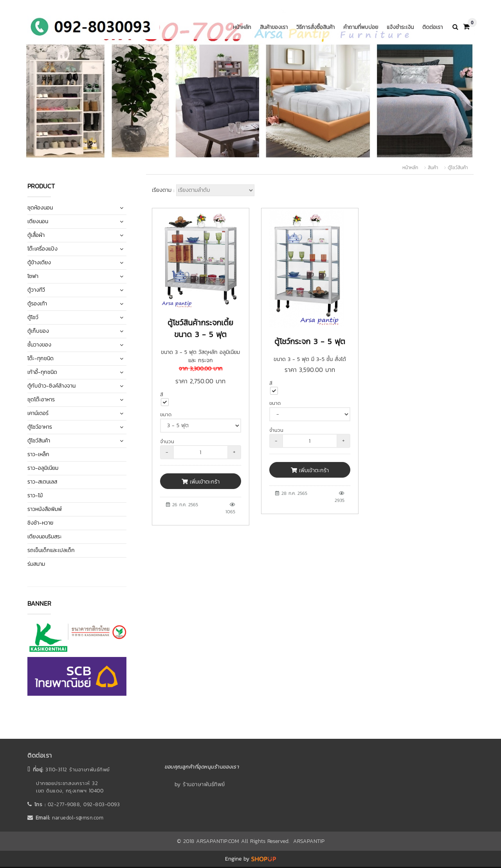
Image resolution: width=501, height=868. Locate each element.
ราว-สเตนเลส (42, 482)
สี (162, 394)
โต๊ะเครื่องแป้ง (42, 249)
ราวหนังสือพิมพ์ (45, 509)
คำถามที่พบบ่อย (361, 27)
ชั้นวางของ (39, 345)
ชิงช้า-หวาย (40, 523)
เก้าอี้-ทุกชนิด (42, 372)
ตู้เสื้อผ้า (36, 235)
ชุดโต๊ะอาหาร (41, 400)
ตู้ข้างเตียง (39, 263)
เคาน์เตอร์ (38, 413)
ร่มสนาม (36, 564)
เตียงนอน (38, 221)
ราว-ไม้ (35, 495)
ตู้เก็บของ (38, 331)
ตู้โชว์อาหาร (40, 427)
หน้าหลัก (242, 27)
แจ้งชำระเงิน (400, 27)
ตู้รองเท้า (37, 304)
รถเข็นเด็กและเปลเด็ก (51, 550)
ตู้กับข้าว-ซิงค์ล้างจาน (51, 386)
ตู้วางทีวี (36, 290)
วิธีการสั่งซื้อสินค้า (315, 27)
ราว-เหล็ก (38, 454)
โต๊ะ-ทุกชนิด (41, 358)
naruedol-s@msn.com (78, 818)
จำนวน (167, 441)
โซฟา (33, 276)
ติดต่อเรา (433, 27)
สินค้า (433, 168)
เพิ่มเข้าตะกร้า (201, 482)
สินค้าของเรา (274, 27)
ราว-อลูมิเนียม (43, 468)
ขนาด (166, 414)
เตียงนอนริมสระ (45, 537)
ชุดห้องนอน (40, 208)
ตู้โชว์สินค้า (458, 168)
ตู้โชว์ (33, 317)
